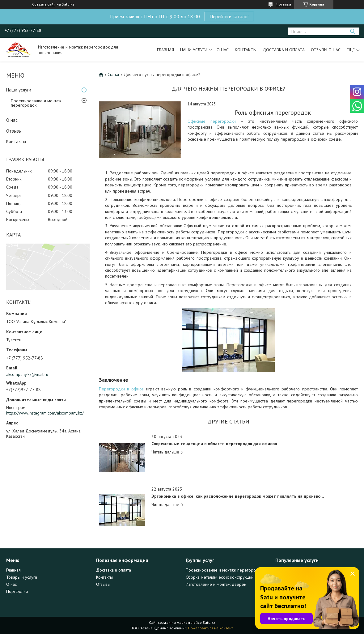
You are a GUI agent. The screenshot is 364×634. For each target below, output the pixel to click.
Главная (165, 50)
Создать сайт (44, 4)
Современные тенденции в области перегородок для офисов (214, 444)
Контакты (246, 50)
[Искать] (352, 31)
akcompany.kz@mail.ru (27, 374)
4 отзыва (283, 4)
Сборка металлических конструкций (220, 577)
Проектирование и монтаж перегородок (36, 103)
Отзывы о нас (326, 50)
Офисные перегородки (212, 121)
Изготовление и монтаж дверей (216, 584)
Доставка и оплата (284, 50)
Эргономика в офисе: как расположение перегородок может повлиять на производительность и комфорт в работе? (239, 496)
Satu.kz (209, 622)
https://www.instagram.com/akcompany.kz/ (45, 413)
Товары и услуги (22, 577)
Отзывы (14, 131)
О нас (223, 50)
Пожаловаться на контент (211, 628)
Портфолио (17, 591)
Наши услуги (194, 50)
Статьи (113, 74)
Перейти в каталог (229, 16)
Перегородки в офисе (121, 389)
